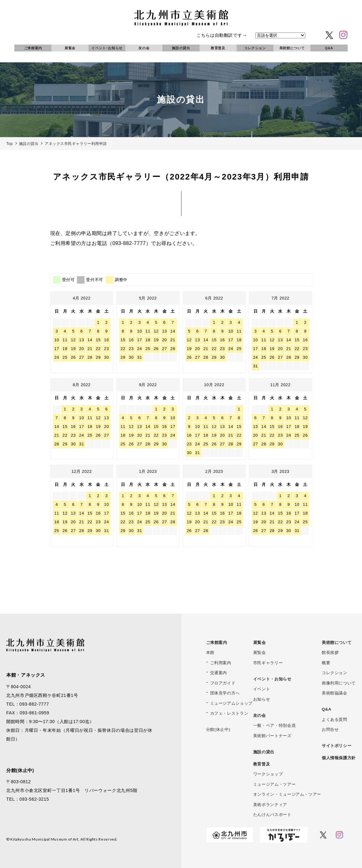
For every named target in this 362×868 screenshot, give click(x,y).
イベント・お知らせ (272, 679)
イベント (262, 689)
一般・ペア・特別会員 (274, 725)
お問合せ (330, 729)
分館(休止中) (218, 729)
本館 (210, 652)
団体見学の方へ (225, 693)
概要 (326, 663)
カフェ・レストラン (229, 713)
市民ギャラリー (268, 663)
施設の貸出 (181, 48)
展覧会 (70, 48)
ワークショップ (268, 774)
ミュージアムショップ (231, 703)
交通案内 (219, 673)
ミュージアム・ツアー (274, 784)
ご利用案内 (221, 663)
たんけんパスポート (272, 815)
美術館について (292, 48)
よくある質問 (335, 719)
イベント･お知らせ (107, 48)
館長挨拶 (330, 652)
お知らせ (262, 699)
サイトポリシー (337, 746)
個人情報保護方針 (339, 758)
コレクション (255, 48)
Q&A (329, 48)
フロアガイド (223, 683)
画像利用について (339, 683)
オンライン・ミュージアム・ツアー (287, 794)
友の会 (144, 48)
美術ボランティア (270, 805)
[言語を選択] (280, 35)
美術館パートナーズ (272, 736)
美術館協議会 (335, 693)
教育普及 (218, 48)
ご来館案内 (33, 48)
